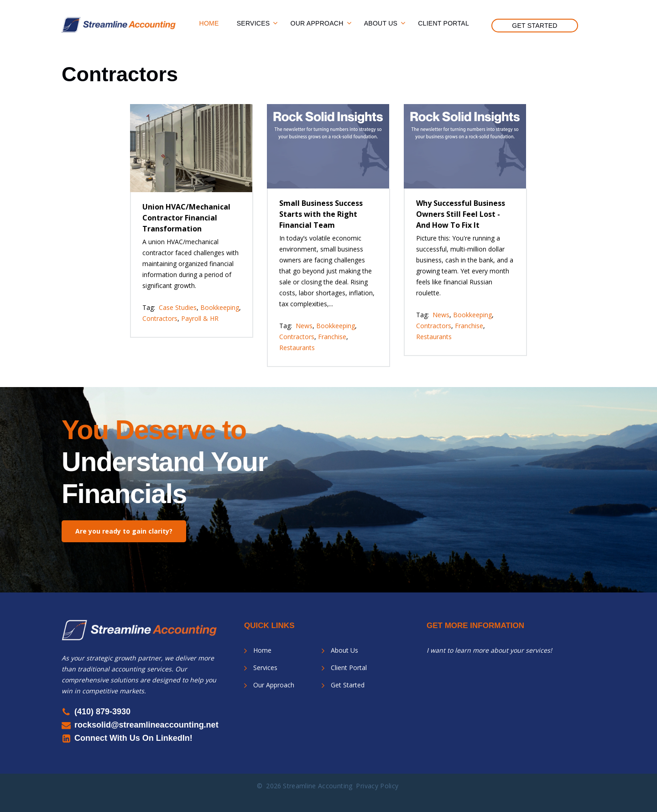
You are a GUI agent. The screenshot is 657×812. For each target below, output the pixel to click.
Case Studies (178, 307)
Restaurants (297, 348)
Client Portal (443, 23)
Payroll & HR (200, 318)
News (304, 326)
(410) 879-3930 (102, 712)
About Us (381, 23)
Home (209, 23)
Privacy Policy (377, 786)
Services (253, 23)
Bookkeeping (220, 307)
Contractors (160, 318)
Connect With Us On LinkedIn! (133, 738)
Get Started (535, 26)
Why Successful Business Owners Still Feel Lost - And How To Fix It (461, 214)
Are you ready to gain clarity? (124, 531)
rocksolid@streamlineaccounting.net (146, 725)
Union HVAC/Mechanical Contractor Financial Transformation (186, 218)
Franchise (332, 337)
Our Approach (317, 23)
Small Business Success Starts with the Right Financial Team (321, 214)
